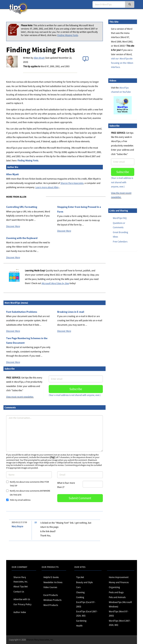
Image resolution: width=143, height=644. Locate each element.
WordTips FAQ (120, 218)
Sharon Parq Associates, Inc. (40, 640)
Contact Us (19, 592)
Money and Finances (119, 582)
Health (79, 626)
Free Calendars (120, 242)
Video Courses (50, 587)
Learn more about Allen (47, 187)
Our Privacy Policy (22, 604)
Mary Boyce (17, 526)
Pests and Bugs (116, 592)
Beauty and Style (84, 582)
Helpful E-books (51, 577)
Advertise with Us (22, 599)
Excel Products (51, 595)
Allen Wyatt (39, 58)
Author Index (20, 612)
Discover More (13, 226)
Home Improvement (119, 577)
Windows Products (52, 600)
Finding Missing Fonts (68, 35)
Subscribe (76, 389)
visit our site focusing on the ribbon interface (122, 63)
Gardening (81, 621)
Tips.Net (80, 577)
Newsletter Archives (53, 582)
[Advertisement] (126, 310)
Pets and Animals (117, 597)
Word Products (51, 605)
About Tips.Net (21, 587)
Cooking (80, 597)
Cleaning (80, 592)
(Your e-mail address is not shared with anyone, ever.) (75, 395)
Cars (78, 587)
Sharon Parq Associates (72, 183)
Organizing (114, 587)
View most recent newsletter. (20, 397)
